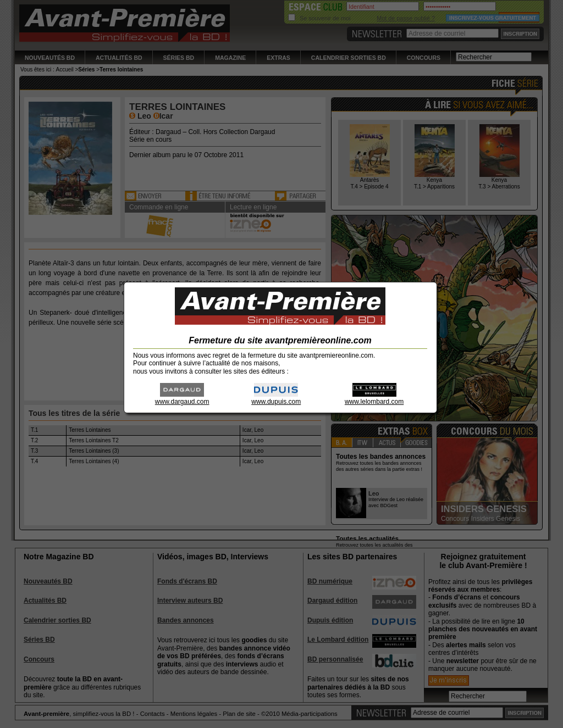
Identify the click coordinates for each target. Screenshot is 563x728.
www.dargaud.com (182, 398)
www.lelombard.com (374, 398)
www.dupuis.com (276, 398)
